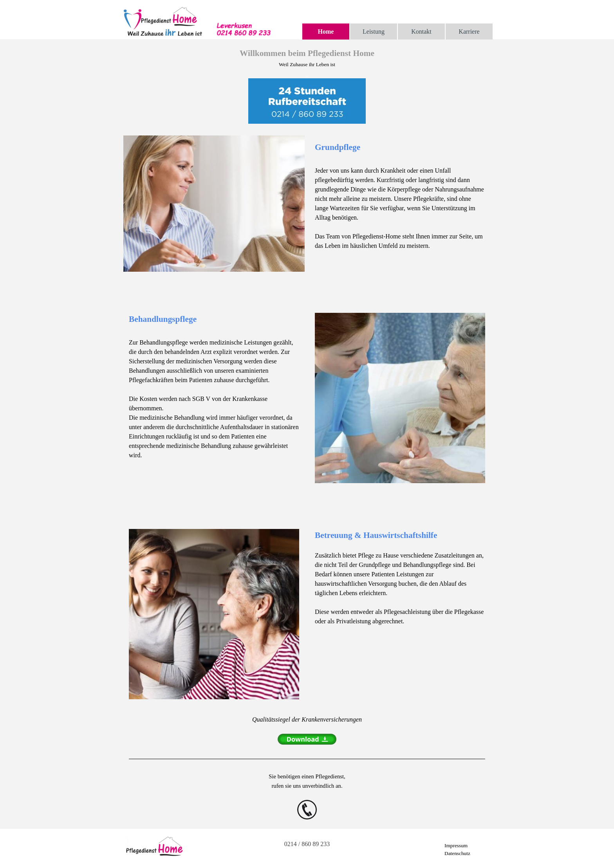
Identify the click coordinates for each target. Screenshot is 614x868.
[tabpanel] (307, 86)
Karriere (469, 32)
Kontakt (421, 32)
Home (326, 32)
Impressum (456, 845)
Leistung (374, 32)
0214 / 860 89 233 (307, 844)
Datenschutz (457, 853)
